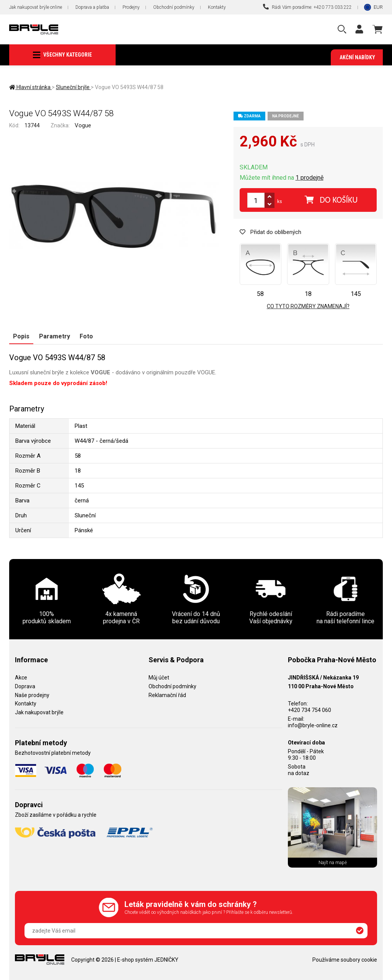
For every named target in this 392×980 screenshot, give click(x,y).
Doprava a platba (92, 7)
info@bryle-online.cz (313, 725)
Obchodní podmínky (174, 7)
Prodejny (131, 7)
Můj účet (159, 678)
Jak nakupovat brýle (39, 712)
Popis (21, 336)
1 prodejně (310, 178)
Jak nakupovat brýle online (36, 7)
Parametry (55, 336)
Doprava (25, 686)
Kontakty (217, 7)
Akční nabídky (357, 57)
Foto (86, 336)
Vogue (83, 125)
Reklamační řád (167, 695)
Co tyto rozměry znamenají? (308, 306)
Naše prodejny (32, 695)
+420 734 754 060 (310, 710)
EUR (378, 7)
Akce (21, 678)
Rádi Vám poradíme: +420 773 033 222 (307, 7)
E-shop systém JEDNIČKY (148, 960)
